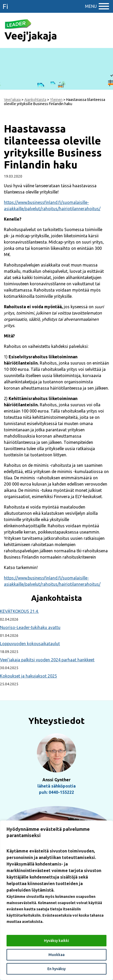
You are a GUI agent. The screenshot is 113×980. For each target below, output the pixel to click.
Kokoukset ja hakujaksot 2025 (29, 676)
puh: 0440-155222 (56, 792)
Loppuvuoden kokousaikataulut (30, 644)
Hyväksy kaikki (56, 941)
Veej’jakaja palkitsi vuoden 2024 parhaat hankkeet (47, 660)
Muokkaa (56, 955)
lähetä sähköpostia (56, 786)
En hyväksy (56, 969)
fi (5, 6)
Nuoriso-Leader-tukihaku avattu (30, 627)
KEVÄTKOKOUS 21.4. (19, 611)
